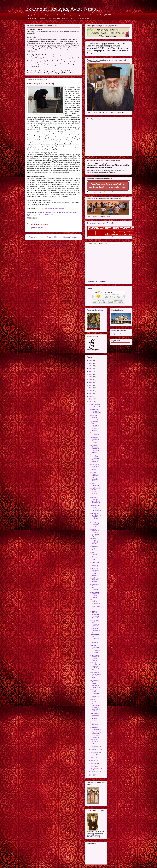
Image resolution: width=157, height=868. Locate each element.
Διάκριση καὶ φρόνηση (94, 642)
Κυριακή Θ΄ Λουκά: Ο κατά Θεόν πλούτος (94, 541)
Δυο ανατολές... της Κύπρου (36, 18)
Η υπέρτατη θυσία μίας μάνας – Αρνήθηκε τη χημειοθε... (95, 572)
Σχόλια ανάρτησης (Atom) (58, 244)
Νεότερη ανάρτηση (34, 237)
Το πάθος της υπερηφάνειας (95, 630)
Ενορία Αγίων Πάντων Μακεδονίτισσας (53, 208)
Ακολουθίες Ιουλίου (47, 15)
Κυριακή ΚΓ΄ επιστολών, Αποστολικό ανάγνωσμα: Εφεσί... (95, 533)
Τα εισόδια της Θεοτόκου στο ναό (95, 525)
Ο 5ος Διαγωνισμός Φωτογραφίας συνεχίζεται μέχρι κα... (95, 707)
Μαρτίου (94, 766)
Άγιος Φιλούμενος (95, 434)
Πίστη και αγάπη (93, 700)
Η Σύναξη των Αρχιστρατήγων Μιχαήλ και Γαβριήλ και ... (95, 666)
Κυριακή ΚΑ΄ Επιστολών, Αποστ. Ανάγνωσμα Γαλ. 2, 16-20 (95, 684)
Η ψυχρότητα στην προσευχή (94, 564)
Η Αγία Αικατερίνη (94, 484)
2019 (91, 380)
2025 (91, 363)
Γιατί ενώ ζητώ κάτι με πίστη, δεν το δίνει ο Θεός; (95, 675)
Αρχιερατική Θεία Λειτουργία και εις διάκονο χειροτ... (95, 426)
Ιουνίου (93, 758)
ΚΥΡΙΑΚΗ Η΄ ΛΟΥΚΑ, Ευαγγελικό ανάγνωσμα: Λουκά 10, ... (95, 615)
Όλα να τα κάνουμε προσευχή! (95, 417)
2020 (91, 377)
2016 (91, 388)
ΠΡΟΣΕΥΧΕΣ (49, 215)
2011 (91, 402)
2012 (91, 399)
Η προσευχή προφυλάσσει (95, 728)
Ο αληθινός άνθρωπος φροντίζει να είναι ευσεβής (95, 500)
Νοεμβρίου (94, 407)
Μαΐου (93, 760)
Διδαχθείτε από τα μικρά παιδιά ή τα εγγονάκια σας (95, 491)
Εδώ (88, 170)
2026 (91, 360)
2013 (91, 396)
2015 (91, 391)
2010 (91, 775)
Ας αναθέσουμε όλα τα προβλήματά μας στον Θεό (95, 508)
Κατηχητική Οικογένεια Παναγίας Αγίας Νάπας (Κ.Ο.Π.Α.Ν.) (94, 15)
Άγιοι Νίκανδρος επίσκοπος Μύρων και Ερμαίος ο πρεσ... (95, 717)
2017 (91, 385)
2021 (91, 374)
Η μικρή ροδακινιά (94, 724)
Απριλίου (94, 763)
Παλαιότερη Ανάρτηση (72, 237)
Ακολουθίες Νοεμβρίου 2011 (95, 741)
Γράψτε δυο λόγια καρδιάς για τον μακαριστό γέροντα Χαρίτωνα (69, 18)
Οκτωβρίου (94, 747)
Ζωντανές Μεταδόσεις (64, 15)
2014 (91, 394)
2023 (91, 369)
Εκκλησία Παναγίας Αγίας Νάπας (62, 9)
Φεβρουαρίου (95, 769)
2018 (91, 382)
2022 (91, 371)
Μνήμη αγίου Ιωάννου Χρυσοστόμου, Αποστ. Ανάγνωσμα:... (95, 604)
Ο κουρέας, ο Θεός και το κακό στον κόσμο (95, 467)
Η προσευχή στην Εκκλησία (94, 548)
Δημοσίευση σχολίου (36, 228)
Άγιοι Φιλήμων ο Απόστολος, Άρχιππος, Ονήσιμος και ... (95, 517)
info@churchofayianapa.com (120, 334)
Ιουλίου (93, 755)
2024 (91, 366)
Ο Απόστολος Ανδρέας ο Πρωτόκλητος (95, 411)
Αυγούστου (95, 752)
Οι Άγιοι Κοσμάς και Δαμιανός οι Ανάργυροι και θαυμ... (95, 734)
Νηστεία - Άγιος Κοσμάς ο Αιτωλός (95, 580)
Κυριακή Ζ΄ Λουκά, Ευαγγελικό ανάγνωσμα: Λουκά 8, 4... (95, 693)
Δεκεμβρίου (95, 404)
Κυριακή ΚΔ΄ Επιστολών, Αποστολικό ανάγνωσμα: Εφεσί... (95, 449)
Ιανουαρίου (95, 772)
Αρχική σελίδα (32, 15)
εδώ (104, 281)
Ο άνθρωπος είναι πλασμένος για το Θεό (95, 623)
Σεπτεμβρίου (95, 749)
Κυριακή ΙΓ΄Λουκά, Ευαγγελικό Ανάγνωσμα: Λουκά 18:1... (95, 458)
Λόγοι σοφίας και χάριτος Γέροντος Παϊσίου (95, 440)
